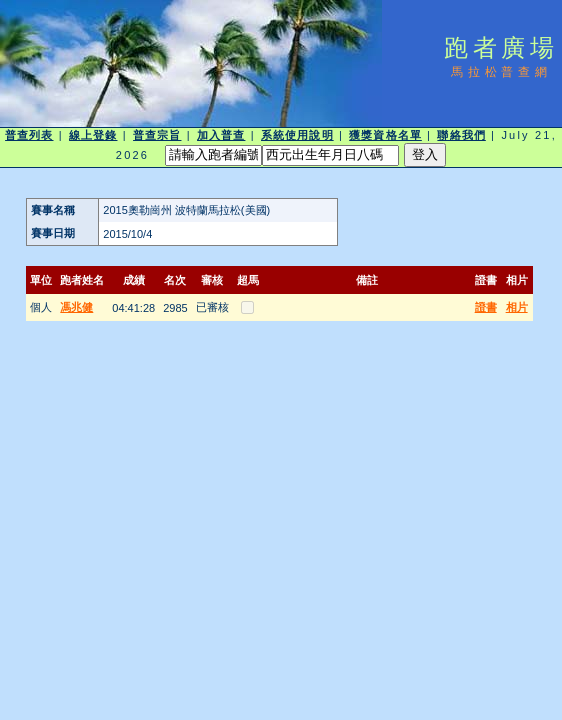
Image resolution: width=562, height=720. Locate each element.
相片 (517, 307)
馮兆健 (76, 307)
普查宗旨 (157, 135)
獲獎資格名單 (385, 135)
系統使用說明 (297, 135)
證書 (486, 307)
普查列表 (29, 135)
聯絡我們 (461, 135)
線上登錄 (93, 135)
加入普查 (221, 135)
